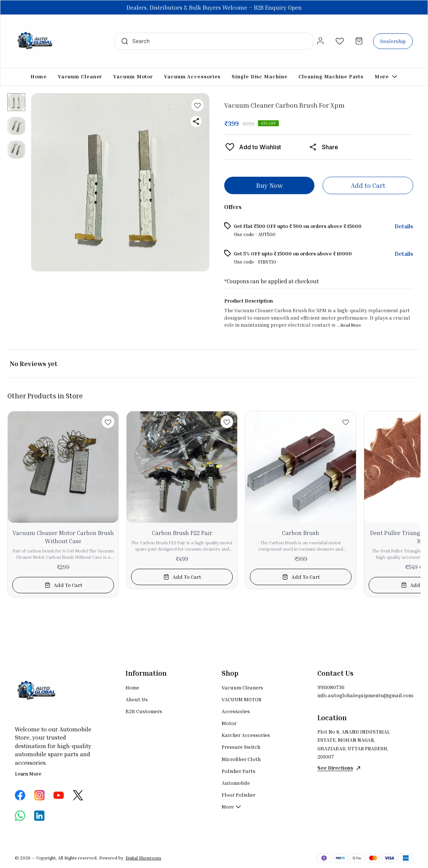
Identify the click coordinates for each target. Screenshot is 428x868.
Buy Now (269, 185)
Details (404, 226)
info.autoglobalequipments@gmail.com (358, 695)
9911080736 (331, 687)
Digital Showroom (143, 858)
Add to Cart (368, 185)
